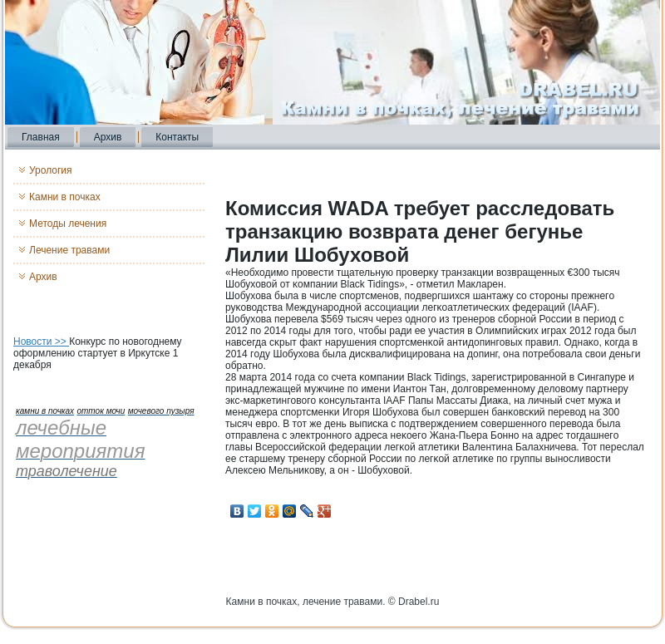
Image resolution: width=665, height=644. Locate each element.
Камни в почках (65, 197)
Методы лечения (68, 224)
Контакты (177, 137)
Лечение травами (69, 250)
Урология (51, 170)
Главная (41, 137)
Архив (108, 137)
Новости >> (41, 342)
